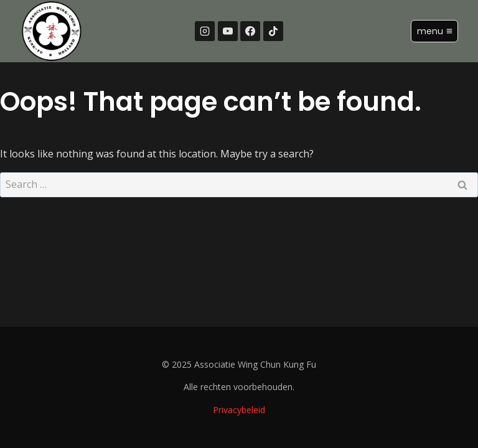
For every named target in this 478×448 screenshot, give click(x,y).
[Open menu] (434, 31)
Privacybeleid (239, 410)
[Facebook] (250, 31)
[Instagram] (205, 31)
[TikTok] (273, 31)
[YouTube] (228, 31)
